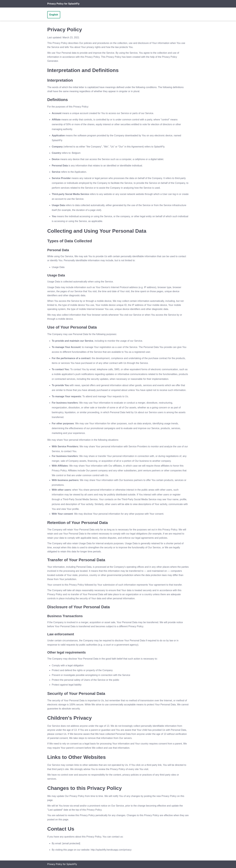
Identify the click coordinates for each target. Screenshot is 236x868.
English (54, 15)
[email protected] (71, 843)
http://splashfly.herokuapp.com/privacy (111, 850)
